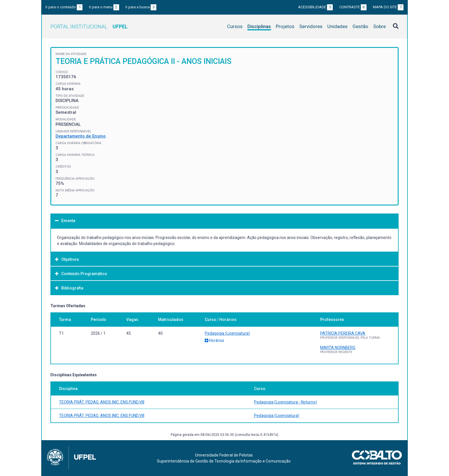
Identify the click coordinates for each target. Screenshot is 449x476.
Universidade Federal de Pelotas (224, 455)
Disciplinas (259, 26)
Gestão (360, 26)
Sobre (379, 26)
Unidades (337, 26)
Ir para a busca (141, 7)
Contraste (353, 7)
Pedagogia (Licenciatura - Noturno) (285, 402)
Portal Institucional (89, 27)
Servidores (311, 26)
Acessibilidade (315, 7)
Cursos (235, 26)
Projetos (285, 26)
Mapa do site (388, 7)
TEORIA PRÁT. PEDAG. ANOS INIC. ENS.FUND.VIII (102, 402)
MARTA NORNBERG (338, 348)
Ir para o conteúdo (64, 7)
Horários (214, 340)
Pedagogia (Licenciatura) (227, 333)
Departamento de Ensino (81, 136)
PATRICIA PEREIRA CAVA (343, 333)
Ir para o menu (104, 7)
